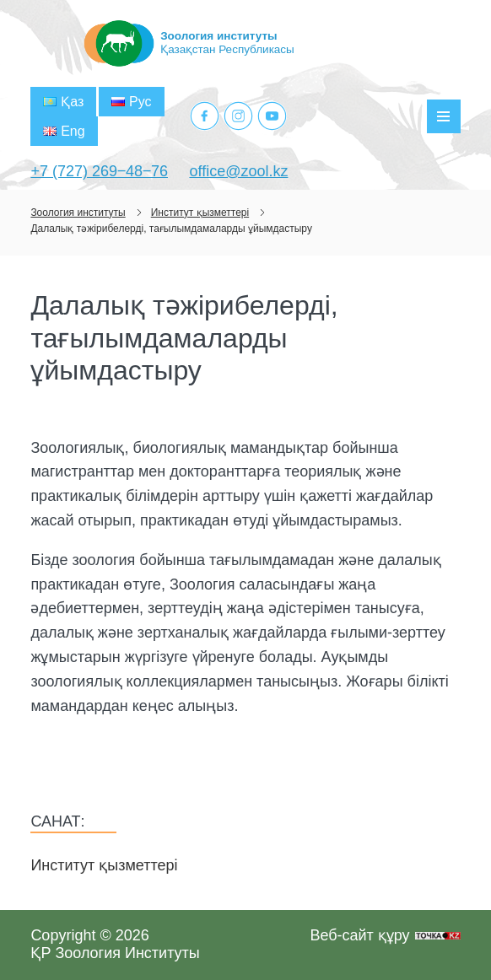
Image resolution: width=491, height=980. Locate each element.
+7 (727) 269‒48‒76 (99, 171)
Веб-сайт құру (359, 935)
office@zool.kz (238, 171)
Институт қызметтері (104, 865)
